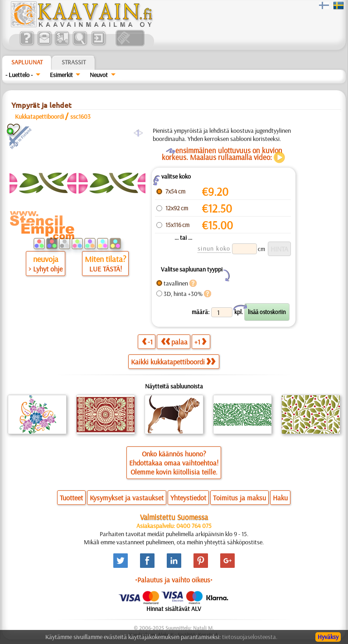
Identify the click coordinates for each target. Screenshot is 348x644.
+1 (200, 341)
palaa (174, 341)
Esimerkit (61, 75)
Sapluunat (27, 62)
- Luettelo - (19, 75)
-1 (147, 341)
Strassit (74, 62)
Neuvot (99, 75)
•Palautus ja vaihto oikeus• (174, 580)
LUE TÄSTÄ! (106, 269)
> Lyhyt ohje (46, 269)
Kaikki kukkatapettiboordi (173, 362)
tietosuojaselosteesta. (250, 637)
